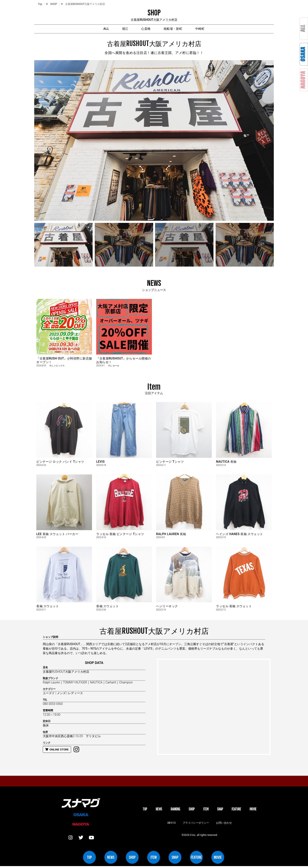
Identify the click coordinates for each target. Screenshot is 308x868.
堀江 (117, 29)
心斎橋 (145, 29)
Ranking (175, 811)
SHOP (192, 811)
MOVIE (253, 811)
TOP (145, 811)
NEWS (159, 811)
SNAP (220, 811)
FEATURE (236, 811)
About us (170, 824)
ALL (91, 29)
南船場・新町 (180, 29)
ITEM (206, 811)
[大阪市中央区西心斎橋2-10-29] (214, 708)
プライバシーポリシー (196, 824)
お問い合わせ (225, 824)
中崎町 (215, 29)
